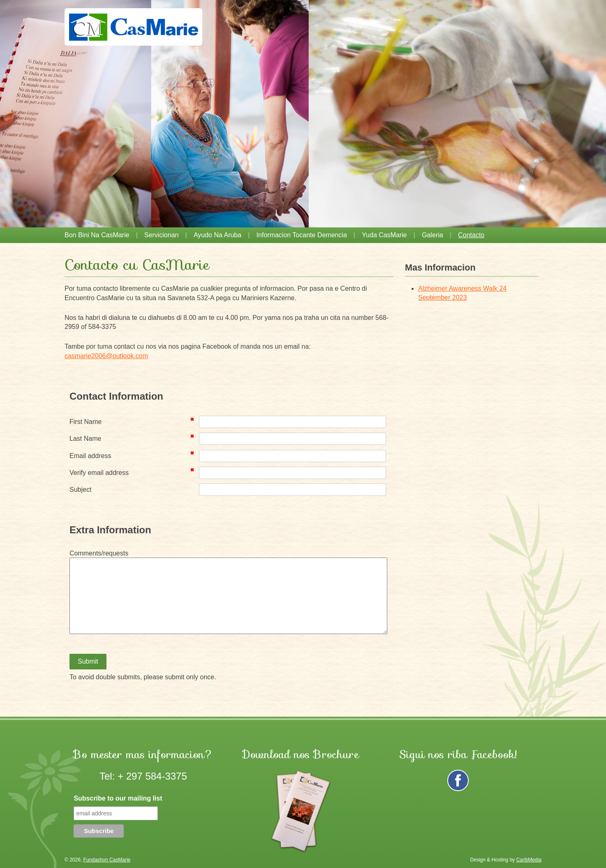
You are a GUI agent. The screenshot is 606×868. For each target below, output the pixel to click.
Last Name (133, 438)
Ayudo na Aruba (217, 235)
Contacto (471, 235)
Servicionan (162, 235)
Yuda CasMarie (384, 235)
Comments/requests (99, 553)
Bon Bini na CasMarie (97, 235)
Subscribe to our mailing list (118, 798)
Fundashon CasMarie (107, 860)
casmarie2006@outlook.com (106, 356)
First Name (133, 421)
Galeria (433, 235)
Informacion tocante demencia (302, 235)
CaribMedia (529, 860)
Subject (80, 490)
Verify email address (133, 472)
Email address (133, 456)
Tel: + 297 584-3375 (143, 776)
